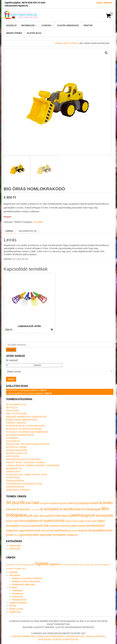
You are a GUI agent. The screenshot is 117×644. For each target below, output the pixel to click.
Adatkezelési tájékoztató (24, 584)
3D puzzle (12, 408)
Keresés (11, 350)
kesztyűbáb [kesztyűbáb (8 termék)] (105, 515)
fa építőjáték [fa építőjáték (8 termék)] (50, 509)
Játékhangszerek (17, 450)
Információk (29, 25)
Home (58, 43)
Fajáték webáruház (68, 25)
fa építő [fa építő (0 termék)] (37, 510)
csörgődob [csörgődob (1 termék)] (45, 503)
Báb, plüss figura (16, 414)
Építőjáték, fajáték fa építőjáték (58, 639)
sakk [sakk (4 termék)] (37, 530)
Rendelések (18, 594)
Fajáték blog (34, 33)
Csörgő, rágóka (16, 423)
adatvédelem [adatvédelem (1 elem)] (11, 565)
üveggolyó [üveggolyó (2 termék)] (72, 535)
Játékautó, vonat (16, 447)
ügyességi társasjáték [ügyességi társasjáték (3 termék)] (53, 535)
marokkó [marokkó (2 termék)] (54, 526)
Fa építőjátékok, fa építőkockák (25, 426)
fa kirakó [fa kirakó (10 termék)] (106, 503)
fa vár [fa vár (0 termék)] (32, 510)
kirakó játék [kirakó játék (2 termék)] (12, 521)
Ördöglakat (13, 472)
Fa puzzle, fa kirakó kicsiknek (24, 429)
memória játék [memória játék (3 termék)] (68, 526)
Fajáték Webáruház (23, 636)
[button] (106, 53)
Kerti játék (70, 43)
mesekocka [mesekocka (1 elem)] (98, 565)
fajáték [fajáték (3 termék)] (95, 503)
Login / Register (104, 3)
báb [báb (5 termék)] (28, 503)
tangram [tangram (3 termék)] (83, 530)
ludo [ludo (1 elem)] (92, 565)
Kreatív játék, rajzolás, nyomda (25, 462)
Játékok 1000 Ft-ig (17, 453)
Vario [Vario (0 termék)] (16, 535)
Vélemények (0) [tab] (27, 231)
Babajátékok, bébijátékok (22, 420)
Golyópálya (13, 441)
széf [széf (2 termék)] (43, 531)
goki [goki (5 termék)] (30, 516)
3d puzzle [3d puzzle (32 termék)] (16, 502)
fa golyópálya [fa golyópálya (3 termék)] (82, 503)
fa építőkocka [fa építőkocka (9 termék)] (70, 509)
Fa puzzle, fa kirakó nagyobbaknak (27, 432)
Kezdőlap (11, 25)
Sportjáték (13, 478)
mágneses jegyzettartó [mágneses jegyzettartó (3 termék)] (20, 530)
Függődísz (12, 438)
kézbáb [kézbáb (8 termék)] (59, 521)
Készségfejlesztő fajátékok (23, 459)
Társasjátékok (15, 481)
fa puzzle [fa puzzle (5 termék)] (23, 509)
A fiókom (47, 25)
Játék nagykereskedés (51, 636)
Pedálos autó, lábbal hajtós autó (26, 475)
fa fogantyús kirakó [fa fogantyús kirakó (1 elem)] (28, 565)
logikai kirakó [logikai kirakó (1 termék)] (72, 521)
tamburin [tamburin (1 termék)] (73, 531)
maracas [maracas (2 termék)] (25, 526)
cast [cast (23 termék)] (35, 503)
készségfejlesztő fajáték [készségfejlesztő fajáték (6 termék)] (36, 521)
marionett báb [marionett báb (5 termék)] (39, 526)
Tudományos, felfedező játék (24, 484)
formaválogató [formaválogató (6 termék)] (91, 509)
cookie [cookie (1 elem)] (18, 565)
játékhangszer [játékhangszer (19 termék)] (83, 515)
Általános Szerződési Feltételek (27, 578)
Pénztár (88, 25)
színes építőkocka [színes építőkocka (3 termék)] (57, 530)
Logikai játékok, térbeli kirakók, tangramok (33, 465)
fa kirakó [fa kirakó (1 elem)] (64, 565)
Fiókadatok (17, 591)
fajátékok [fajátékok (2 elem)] (55, 564)
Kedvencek (17, 597)
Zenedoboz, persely (18, 490)
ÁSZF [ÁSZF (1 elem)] (24, 569)
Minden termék (14, 33)
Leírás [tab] (9, 231)
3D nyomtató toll (16, 404)
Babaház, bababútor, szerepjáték (26, 417)
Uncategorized (15, 487)
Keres (11, 379)
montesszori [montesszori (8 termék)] (96, 526)
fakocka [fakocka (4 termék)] (11, 509)
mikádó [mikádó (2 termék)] (82, 526)
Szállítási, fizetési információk (26, 581)
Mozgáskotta (14, 468)
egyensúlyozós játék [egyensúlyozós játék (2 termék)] (62, 503)
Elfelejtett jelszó (19, 600)
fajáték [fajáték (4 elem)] (42, 564)
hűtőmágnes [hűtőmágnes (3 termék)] (62, 516)
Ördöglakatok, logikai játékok (85, 636)
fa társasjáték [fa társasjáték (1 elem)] (73, 565)
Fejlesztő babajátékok (20, 435)
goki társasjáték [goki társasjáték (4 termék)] (44, 516)
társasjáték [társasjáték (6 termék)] (96, 530)
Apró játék (13, 411)
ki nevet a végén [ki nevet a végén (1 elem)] (84, 565)
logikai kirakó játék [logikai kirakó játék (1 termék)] (88, 521)
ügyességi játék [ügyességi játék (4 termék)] (29, 535)
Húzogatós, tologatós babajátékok (28, 444)
